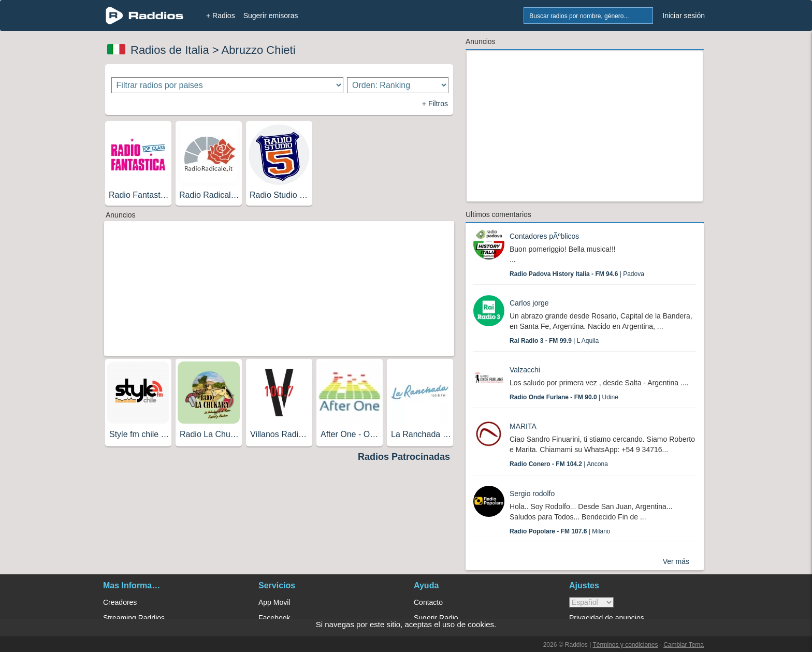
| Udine (564, 397)
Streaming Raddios (134, 618)
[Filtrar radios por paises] (228, 85)
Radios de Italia (170, 50)
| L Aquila (554, 341)
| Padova (577, 274)
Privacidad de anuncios (607, 618)
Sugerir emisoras (271, 16)
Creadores (120, 602)
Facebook (274, 618)
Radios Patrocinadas (404, 457)
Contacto (428, 602)
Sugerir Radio (436, 618)
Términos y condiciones (625, 645)
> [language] (591, 602)
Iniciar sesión (684, 16)
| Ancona (559, 464)
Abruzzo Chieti (259, 50)
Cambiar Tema (684, 645)
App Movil (274, 602)
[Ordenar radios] (398, 85)
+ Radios (221, 16)
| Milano (560, 531)
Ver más (676, 561)
